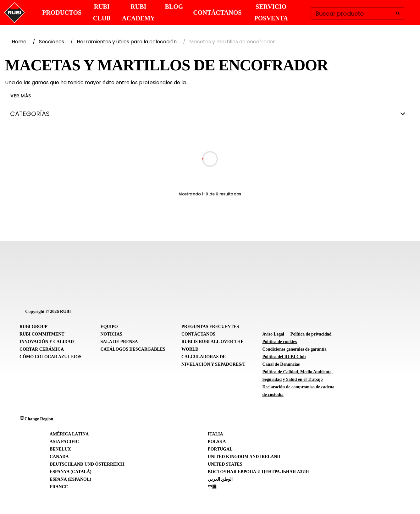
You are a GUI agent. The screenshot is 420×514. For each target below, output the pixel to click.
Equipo (109, 327)
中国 (212, 487)
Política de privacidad (311, 334)
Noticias (111, 334)
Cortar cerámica (42, 349)
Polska (217, 442)
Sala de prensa (119, 342)
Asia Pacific (64, 442)
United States (225, 464)
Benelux (60, 449)
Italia (216, 434)
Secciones (52, 42)
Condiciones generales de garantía (295, 349)
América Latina (69, 434)
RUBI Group (33, 327)
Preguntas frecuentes (210, 327)
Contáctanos (198, 334)
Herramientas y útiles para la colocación (127, 42)
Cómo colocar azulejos (50, 357)
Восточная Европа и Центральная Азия (258, 472)
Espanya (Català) (71, 472)
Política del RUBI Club (284, 357)
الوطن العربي (220, 479)
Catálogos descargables (133, 349)
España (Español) (70, 479)
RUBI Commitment (42, 334)
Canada (59, 457)
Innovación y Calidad (47, 342)
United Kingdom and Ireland (244, 457)
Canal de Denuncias (281, 364)
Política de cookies (280, 342)
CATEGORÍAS (210, 114)
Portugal (220, 449)
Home (19, 42)
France (59, 487)
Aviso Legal (273, 334)
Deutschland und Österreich (87, 464)
